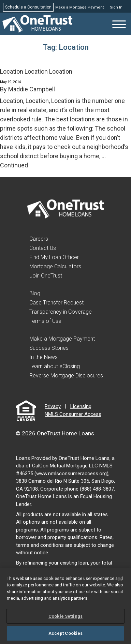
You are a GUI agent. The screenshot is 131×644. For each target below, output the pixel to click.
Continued (14, 165)
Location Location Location (36, 71)
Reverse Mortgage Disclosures (66, 376)
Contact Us (43, 248)
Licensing (81, 406)
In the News (43, 357)
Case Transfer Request (56, 303)
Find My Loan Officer (54, 257)
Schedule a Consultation (28, 7)
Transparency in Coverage (61, 312)
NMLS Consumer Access (73, 414)
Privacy (53, 406)
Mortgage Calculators (55, 266)
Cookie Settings (65, 616)
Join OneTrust (46, 276)
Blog (35, 293)
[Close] (120, 579)
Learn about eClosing (55, 366)
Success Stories (49, 348)
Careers (39, 239)
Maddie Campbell (32, 89)
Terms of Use (45, 321)
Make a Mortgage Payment (79, 7)
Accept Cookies (66, 633)
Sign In (116, 7)
